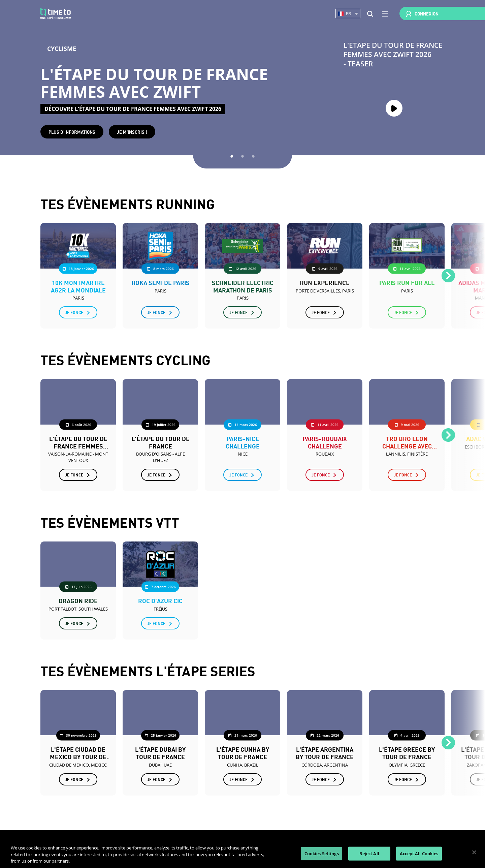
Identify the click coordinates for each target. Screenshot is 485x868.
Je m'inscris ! (132, 132)
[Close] (474, 852)
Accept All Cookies (419, 853)
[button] (348, 14)
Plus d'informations (72, 132)
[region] (243, 853)
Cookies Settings (322, 853)
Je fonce (74, 312)
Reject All (369, 853)
